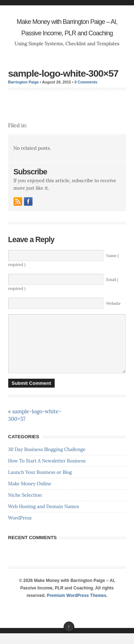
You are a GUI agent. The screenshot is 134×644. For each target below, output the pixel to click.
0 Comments (86, 82)
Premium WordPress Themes (77, 606)
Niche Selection (25, 506)
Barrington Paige (24, 82)
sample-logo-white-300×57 (63, 73)
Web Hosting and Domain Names (44, 517)
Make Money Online (30, 494)
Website (113, 303)
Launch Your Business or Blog (40, 483)
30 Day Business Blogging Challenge (47, 460)
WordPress (20, 529)
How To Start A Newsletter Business (47, 472)
